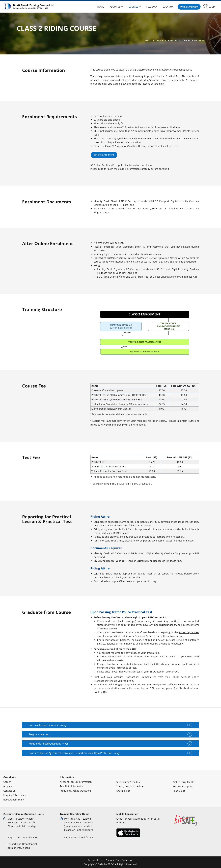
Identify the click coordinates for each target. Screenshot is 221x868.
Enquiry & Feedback (15, 795)
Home (101, 7)
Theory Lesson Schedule (130, 786)
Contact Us (9, 791)
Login (210, 7)
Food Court (179, 791)
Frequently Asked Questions (76, 791)
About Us (115, 7)
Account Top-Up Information (76, 782)
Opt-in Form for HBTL (185, 782)
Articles (8, 786)
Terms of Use (95, 860)
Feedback (151, 7)
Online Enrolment (188, 7)
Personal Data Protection (119, 860)
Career (7, 782)
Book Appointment (14, 800)
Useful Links (123, 791)
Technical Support (183, 786)
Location (167, 7)
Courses (133, 7)
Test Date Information (72, 786)
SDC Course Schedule (128, 782)
